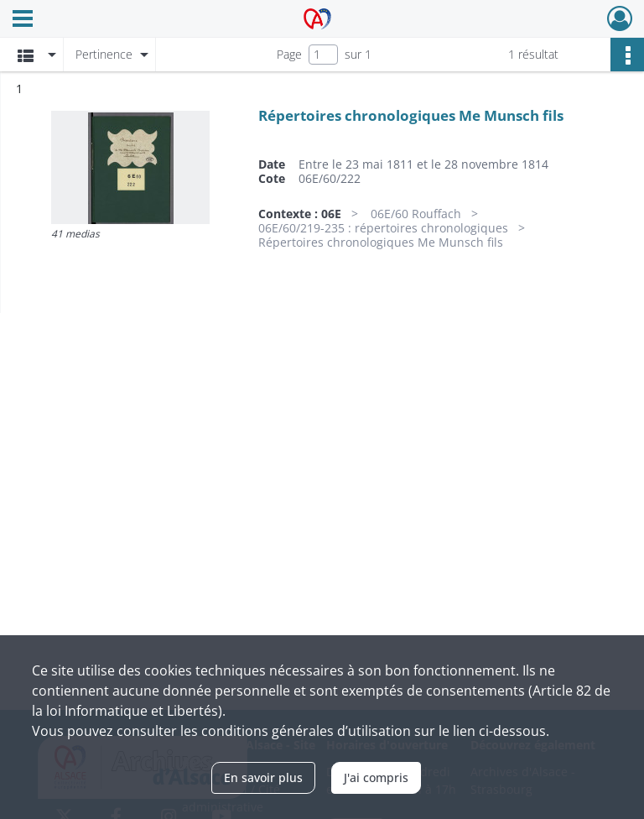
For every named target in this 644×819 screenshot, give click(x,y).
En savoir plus (263, 777)
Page (289, 54)
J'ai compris (376, 777)
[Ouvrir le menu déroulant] (23, 20)
